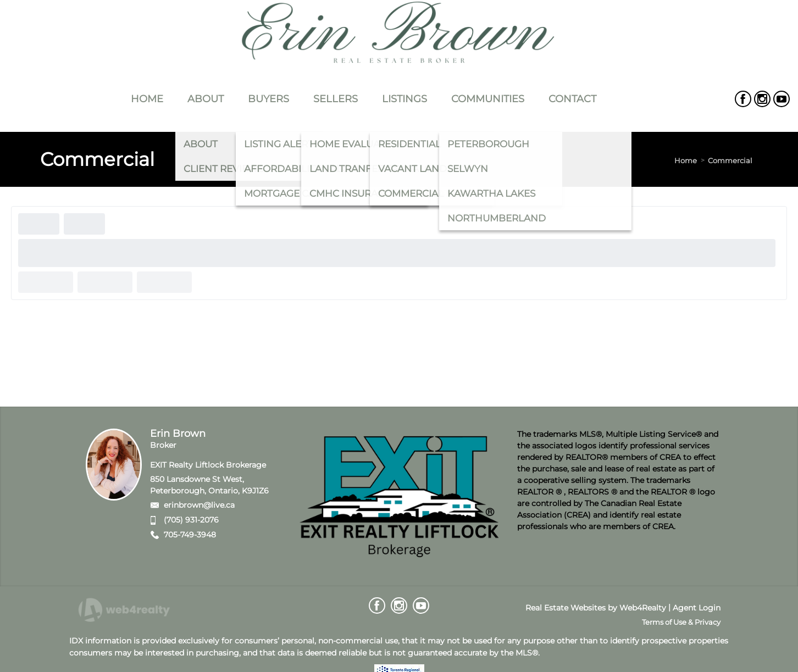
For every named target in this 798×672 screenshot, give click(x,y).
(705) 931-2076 (191, 520)
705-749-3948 (190, 535)
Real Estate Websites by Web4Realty (596, 608)
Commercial (730, 160)
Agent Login (697, 608)
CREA (670, 457)
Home (686, 160)
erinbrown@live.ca (199, 505)
